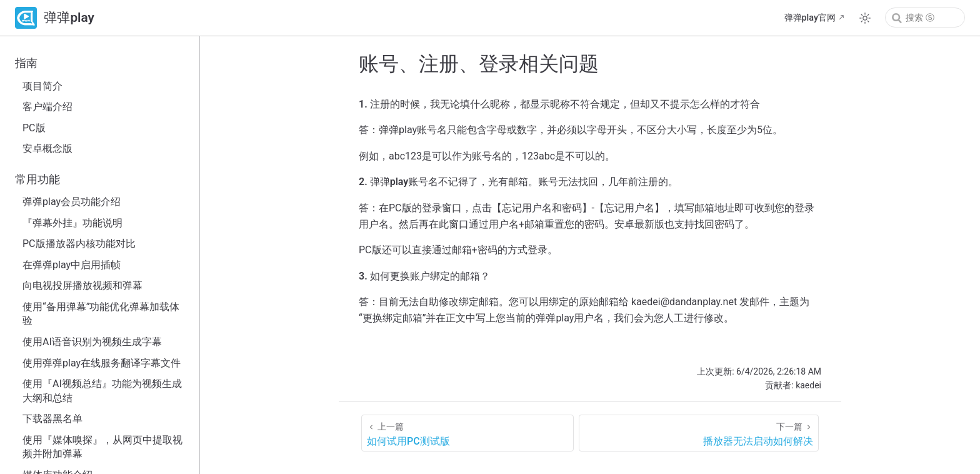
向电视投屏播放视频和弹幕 (82, 285)
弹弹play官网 (810, 18)
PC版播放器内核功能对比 (79, 244)
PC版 (34, 128)
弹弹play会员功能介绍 (72, 202)
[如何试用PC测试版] (467, 433)
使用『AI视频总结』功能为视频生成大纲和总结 (102, 391)
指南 (26, 63)
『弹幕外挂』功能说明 (72, 223)
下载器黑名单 (52, 419)
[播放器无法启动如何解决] (699, 433)
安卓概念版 (47, 149)
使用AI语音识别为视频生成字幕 (92, 342)
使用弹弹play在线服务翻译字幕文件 (102, 363)
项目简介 (42, 86)
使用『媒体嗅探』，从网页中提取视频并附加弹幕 (102, 447)
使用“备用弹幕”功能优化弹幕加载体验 (101, 314)
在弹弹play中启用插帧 (72, 265)
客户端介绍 (47, 107)
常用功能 (37, 179)
